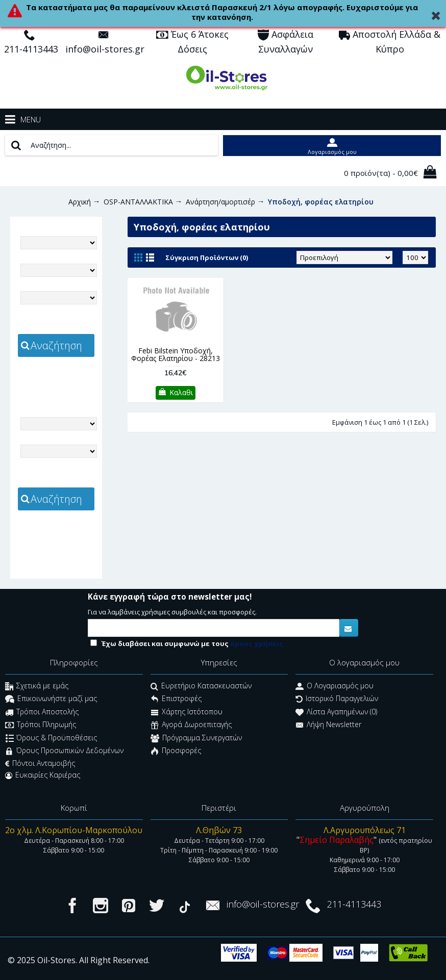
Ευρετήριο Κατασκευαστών (201, 687)
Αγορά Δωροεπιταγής (191, 726)
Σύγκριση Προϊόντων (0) (207, 257)
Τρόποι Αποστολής (42, 713)
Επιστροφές (176, 700)
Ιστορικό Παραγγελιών (337, 700)
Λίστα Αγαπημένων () (336, 713)
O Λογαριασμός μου (334, 687)
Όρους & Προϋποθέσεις (51, 739)
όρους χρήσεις (257, 643)
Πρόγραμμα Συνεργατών (196, 739)
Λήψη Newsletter (328, 726)
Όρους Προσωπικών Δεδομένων (64, 751)
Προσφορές (176, 751)
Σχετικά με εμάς (37, 687)
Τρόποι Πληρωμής (41, 726)
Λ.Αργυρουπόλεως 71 (365, 830)
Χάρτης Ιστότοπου (187, 713)
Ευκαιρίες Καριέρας (43, 775)
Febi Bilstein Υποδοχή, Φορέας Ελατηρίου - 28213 (176, 354)
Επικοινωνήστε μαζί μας (51, 700)
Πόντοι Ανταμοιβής (40, 763)
